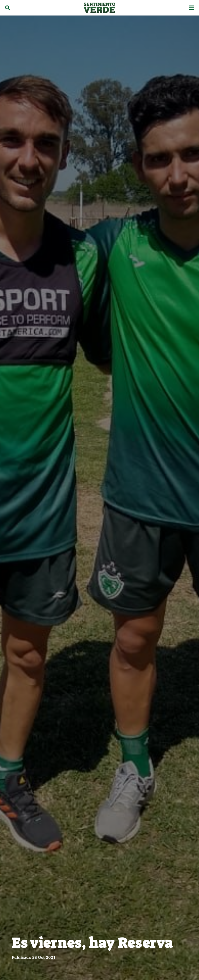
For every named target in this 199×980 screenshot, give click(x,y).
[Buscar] (8, 8)
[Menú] (192, 8)
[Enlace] (99, 8)
